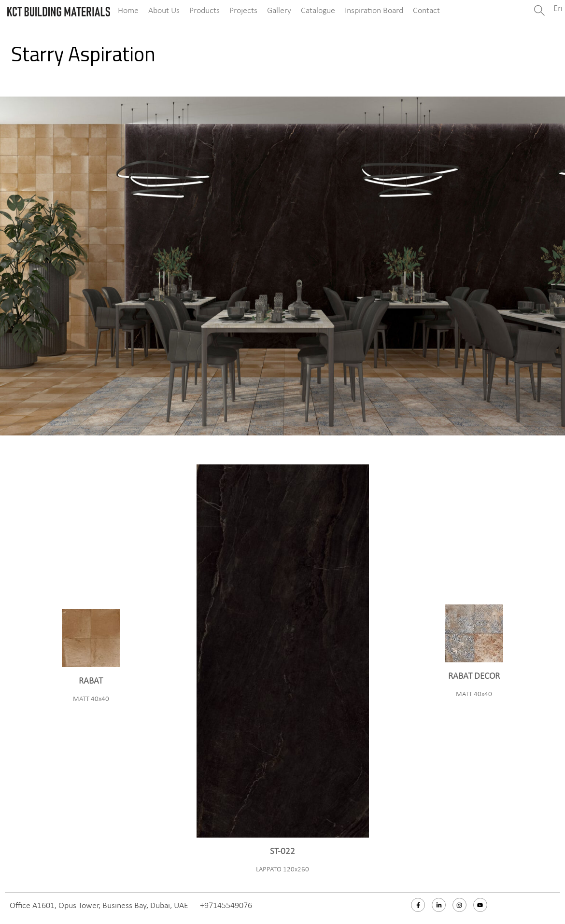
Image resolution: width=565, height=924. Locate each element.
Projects (243, 11)
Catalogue (318, 11)
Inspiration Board (374, 11)
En (558, 9)
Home (128, 11)
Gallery (279, 11)
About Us (164, 11)
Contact (426, 11)
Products (205, 11)
